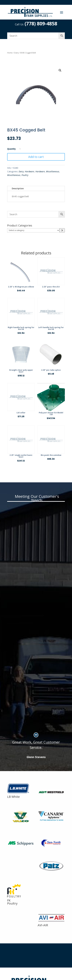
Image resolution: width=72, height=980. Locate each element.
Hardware (30, 171)
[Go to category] (62, 230)
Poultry (25, 175)
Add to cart (36, 157)
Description (18, 188)
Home (10, 53)
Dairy (16, 53)
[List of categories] (33, 230)
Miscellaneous (53, 171)
